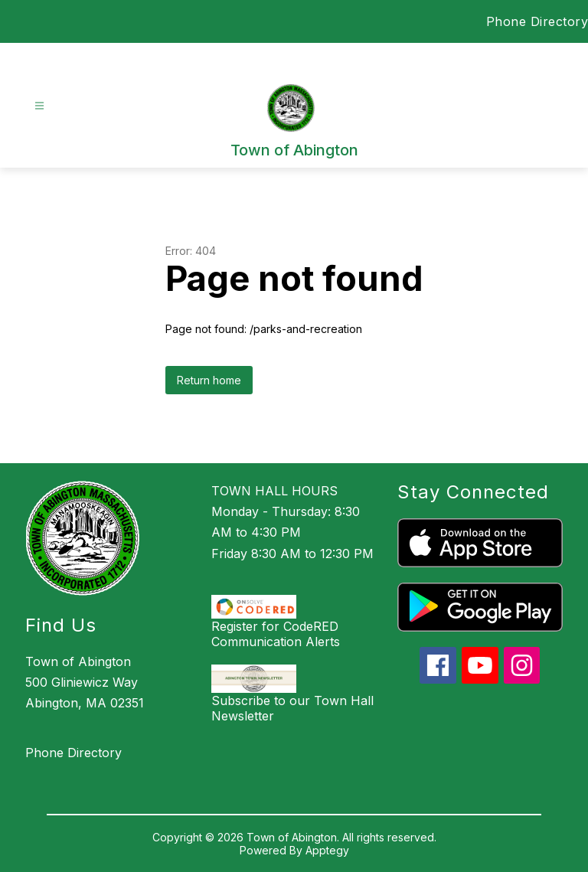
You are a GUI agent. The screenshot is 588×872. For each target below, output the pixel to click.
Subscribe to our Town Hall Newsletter (292, 708)
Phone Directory (537, 21)
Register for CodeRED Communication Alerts (276, 634)
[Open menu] (39, 106)
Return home (209, 380)
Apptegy (327, 850)
